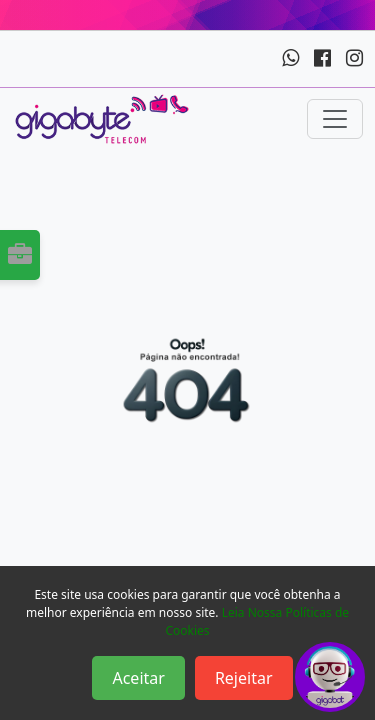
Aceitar (138, 678)
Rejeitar (244, 678)
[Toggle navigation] (335, 119)
